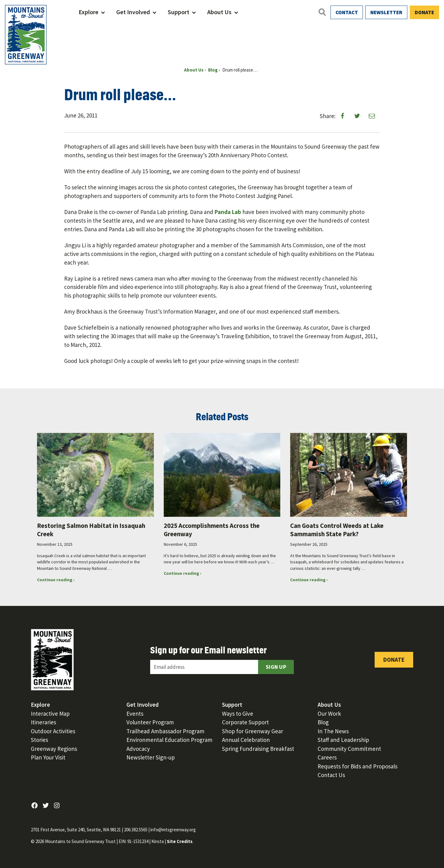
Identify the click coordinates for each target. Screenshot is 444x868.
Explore (88, 12)
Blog (323, 722)
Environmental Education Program (169, 740)
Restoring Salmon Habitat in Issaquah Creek (91, 530)
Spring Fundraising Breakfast (258, 749)
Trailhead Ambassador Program (165, 731)
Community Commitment (349, 749)
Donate (424, 12)
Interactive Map (50, 714)
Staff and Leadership (343, 740)
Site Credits (180, 841)
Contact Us (331, 775)
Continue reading (65, 580)
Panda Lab (228, 212)
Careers (327, 757)
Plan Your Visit (48, 757)
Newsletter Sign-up (151, 757)
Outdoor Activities (53, 731)
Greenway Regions (54, 749)
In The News (333, 731)
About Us (219, 12)
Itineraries (43, 722)
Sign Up (276, 667)
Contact (347, 12)
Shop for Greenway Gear (253, 731)
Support (179, 12)
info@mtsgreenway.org (173, 830)
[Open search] (322, 12)
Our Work (329, 714)
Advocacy (138, 749)
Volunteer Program (150, 722)
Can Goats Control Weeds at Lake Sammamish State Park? (337, 530)
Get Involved (133, 12)
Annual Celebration (246, 740)
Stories (39, 740)
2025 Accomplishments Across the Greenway (212, 530)
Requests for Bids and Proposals (358, 766)
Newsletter (386, 12)
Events (135, 714)
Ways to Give (238, 714)
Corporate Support (245, 722)
